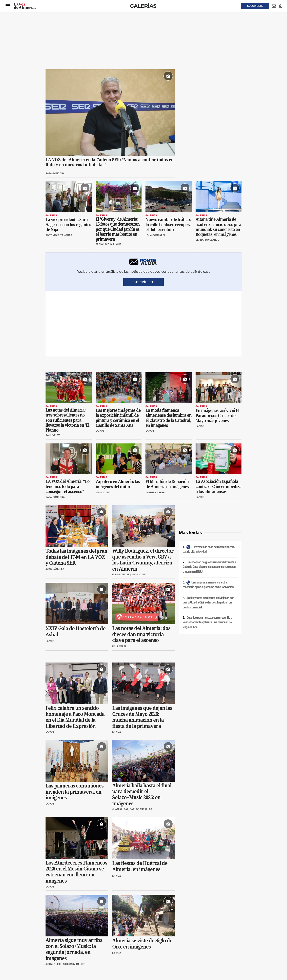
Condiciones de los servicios (128, 946)
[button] (8, 6)
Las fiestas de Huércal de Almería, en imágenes (140, 801)
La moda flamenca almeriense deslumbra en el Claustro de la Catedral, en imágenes (168, 352)
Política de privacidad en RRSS (163, 946)
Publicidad (203, 946)
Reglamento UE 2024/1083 (62, 953)
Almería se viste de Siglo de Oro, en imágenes (142, 878)
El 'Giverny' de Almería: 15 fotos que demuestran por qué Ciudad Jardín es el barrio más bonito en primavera (118, 229)
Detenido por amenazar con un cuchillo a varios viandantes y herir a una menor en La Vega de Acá (207, 557)
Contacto (188, 946)
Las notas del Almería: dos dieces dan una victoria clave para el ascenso (141, 569)
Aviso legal (53, 946)
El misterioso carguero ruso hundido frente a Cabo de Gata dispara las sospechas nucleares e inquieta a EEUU (209, 502)
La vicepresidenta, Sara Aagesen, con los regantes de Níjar (68, 225)
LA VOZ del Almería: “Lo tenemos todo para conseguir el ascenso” (67, 421)
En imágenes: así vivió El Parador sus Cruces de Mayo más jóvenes (217, 350)
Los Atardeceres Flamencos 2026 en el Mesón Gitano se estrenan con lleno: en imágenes (76, 806)
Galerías (143, 6)
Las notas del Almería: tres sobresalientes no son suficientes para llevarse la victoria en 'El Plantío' (67, 355)
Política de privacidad (74, 946)
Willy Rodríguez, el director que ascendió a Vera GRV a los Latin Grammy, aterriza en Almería (143, 494)
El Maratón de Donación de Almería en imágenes (167, 419)
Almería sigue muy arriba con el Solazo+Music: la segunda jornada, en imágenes (74, 884)
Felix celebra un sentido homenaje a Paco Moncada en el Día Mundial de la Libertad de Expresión (75, 652)
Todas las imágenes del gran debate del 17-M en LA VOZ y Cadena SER (76, 492)
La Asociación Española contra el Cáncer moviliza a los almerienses (219, 421)
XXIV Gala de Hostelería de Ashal (76, 566)
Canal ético (86, 953)
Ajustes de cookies (106, 953)
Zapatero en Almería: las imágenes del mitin (118, 419)
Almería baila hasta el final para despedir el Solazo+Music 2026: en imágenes (142, 729)
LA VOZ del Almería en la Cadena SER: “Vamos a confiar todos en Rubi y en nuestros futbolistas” (110, 162)
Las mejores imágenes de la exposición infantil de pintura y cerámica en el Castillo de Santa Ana (118, 352)
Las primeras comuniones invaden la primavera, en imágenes (75, 726)
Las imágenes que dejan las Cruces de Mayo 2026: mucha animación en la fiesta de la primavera (142, 652)
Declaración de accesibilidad (134, 953)
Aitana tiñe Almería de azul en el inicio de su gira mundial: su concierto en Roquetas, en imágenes (218, 227)
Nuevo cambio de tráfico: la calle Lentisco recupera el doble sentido (168, 225)
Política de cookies (99, 946)
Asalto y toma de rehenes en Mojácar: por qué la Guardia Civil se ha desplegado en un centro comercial (208, 537)
